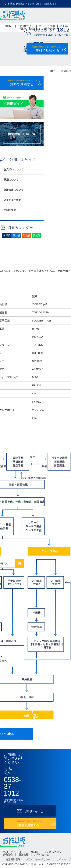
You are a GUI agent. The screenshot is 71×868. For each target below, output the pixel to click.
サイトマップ (64, 859)
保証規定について (14, 190)
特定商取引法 (13, 859)
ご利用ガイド (26, 26)
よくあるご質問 (12, 200)
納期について (11, 180)
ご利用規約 (10, 210)
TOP (52, 71)
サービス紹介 (47, 26)
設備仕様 (35, 29)
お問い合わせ (42, 855)
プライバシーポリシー (38, 859)
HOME (9, 26)
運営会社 (50, 29)
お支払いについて (14, 169)
